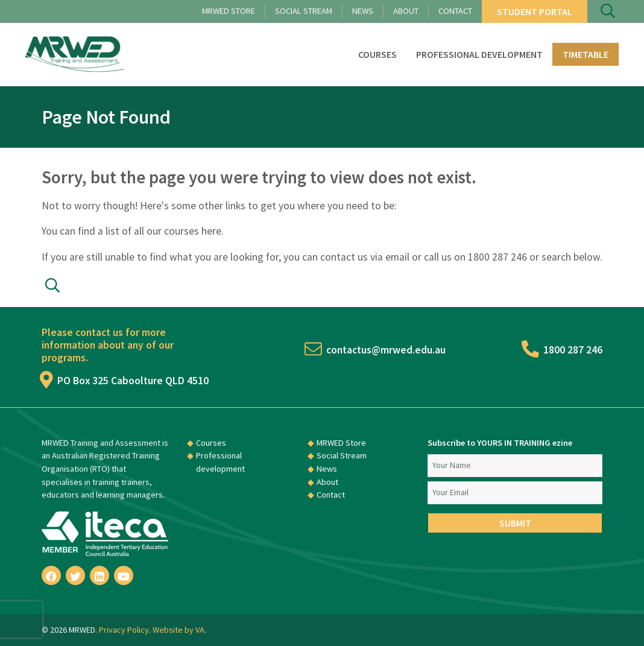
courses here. (194, 231)
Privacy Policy (124, 630)
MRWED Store (229, 11)
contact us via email (365, 257)
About (406, 11)
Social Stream (304, 11)
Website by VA (178, 630)
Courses (377, 54)
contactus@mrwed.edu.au (376, 350)
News (363, 11)
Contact (455, 11)
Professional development (479, 54)
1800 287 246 (563, 350)
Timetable (586, 54)
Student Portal (535, 11)
